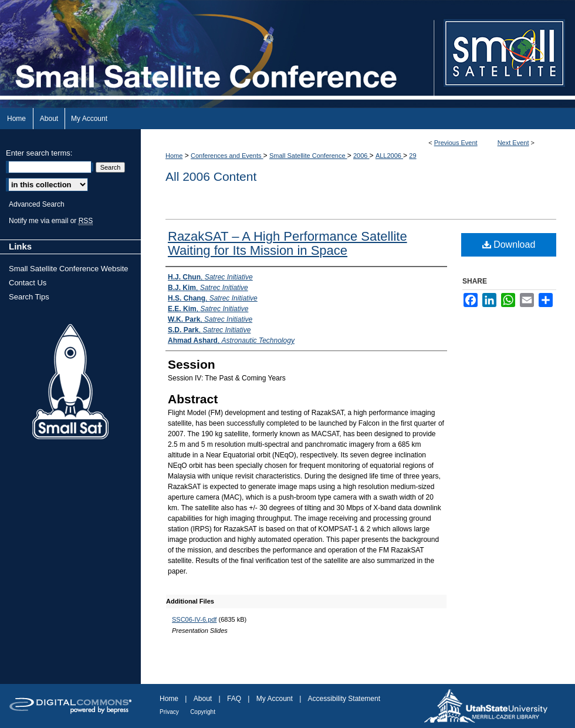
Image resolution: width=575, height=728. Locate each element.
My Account (275, 699)
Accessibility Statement (344, 699)
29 (412, 156)
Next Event (513, 143)
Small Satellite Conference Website (69, 269)
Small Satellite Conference (308, 156)
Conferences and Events (227, 156)
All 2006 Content (211, 176)
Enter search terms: (39, 153)
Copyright (203, 712)
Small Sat (70, 382)
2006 (361, 156)
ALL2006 (389, 156)
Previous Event (456, 143)
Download (509, 245)
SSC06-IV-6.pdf (194, 619)
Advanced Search (37, 204)
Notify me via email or (51, 221)
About (203, 699)
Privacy (169, 712)
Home (174, 156)
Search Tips (29, 297)
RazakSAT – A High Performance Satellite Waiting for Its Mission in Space (287, 243)
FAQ (234, 699)
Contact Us (28, 283)
